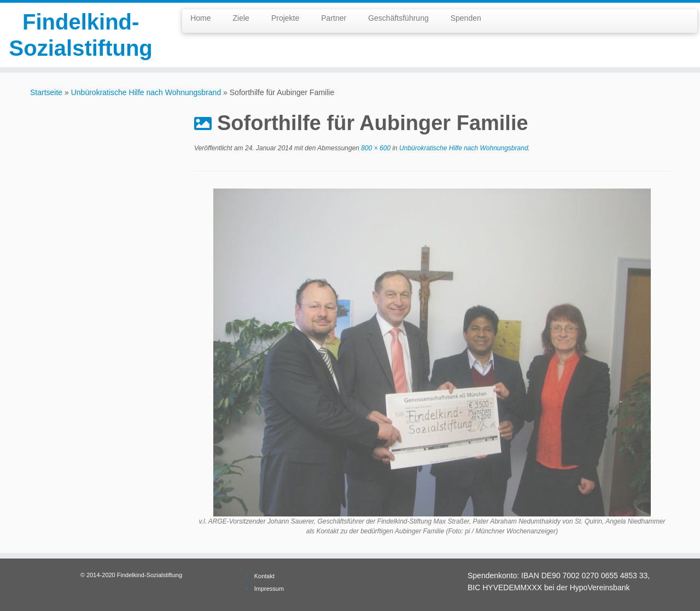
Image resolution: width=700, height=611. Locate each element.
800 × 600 (375, 148)
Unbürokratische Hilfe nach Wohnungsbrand (146, 92)
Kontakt (264, 576)
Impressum (269, 589)
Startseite (46, 92)
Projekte (285, 18)
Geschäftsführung (398, 18)
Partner (334, 18)
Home (200, 18)
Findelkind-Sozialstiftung (81, 35)
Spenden (466, 18)
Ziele (241, 18)
